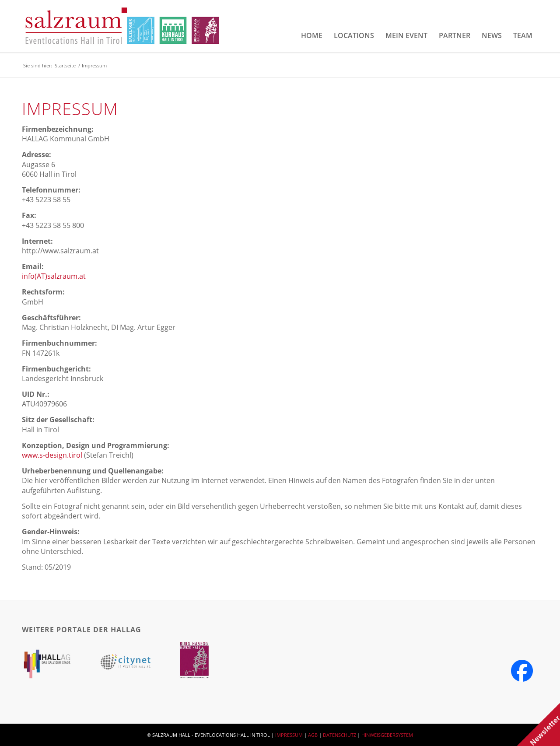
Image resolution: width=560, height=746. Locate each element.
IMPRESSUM (289, 735)
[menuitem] (312, 35)
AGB (313, 735)
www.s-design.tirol (52, 455)
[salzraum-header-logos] (123, 26)
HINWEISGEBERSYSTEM (387, 735)
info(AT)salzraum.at (54, 276)
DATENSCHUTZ (339, 735)
